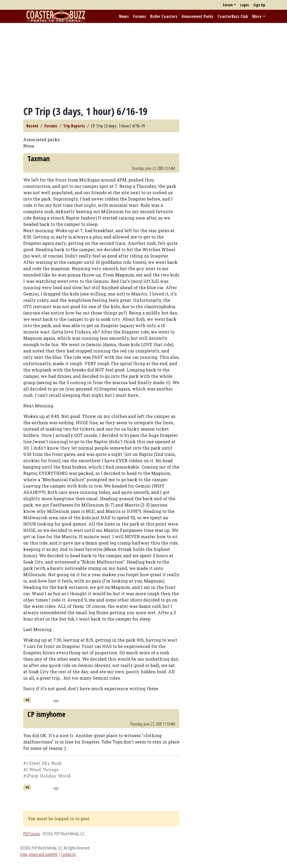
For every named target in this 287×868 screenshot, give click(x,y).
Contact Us (68, 854)
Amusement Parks (197, 16)
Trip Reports (74, 126)
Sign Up (259, 5)
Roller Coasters (164, 16)
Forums (140, 16)
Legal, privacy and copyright (39, 854)
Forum (228, 5)
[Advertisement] (143, 64)
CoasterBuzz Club (233, 16)
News (124, 16)
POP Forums (32, 834)
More (257, 16)
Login (245, 5)
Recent (32, 126)
